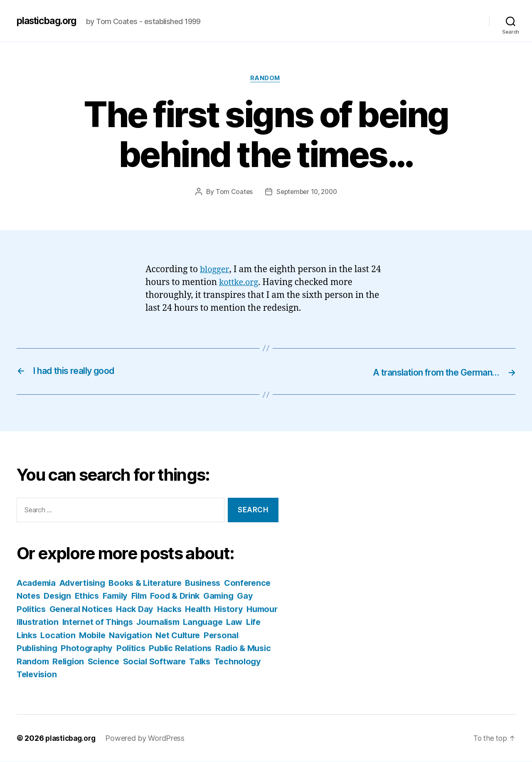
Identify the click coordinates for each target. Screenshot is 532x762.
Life (91, 635)
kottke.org (240, 283)
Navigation (221, 635)
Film (198, 596)
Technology (109, 675)
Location (145, 635)
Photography (164, 648)
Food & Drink (236, 596)
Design (110, 596)
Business (215, 583)
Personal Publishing (93, 648)
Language (37, 635)
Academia (38, 583)
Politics (210, 648)
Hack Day (195, 609)
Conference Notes (54, 596)
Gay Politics (77, 609)
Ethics (142, 596)
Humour (67, 622)
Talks (70, 675)
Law (70, 635)
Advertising (87, 583)
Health (260, 609)
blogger (215, 270)
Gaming (33, 609)
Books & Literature (154, 583)
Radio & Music (88, 662)
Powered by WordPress (148, 739)
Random (266, 79)
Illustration (110, 622)
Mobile (181, 635)
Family (172, 596)
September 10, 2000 (307, 193)
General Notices (139, 609)
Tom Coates (232, 193)
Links (113, 635)
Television (159, 675)
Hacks (231, 609)
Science (212, 662)
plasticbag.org (49, 21)
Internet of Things (173, 622)
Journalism (237, 622)
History (32, 622)
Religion (176, 662)
